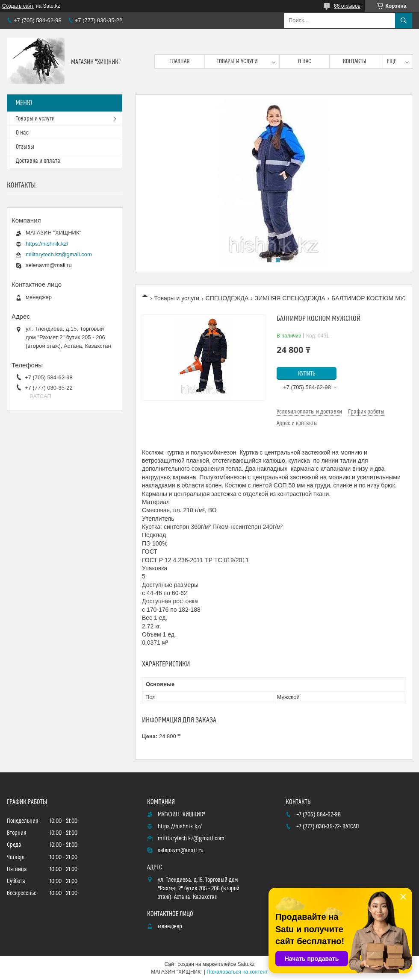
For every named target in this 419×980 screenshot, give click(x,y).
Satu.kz (246, 964)
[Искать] (404, 21)
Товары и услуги (237, 62)
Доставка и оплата (38, 161)
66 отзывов (347, 6)
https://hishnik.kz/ (47, 244)
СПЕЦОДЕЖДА (227, 298)
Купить (307, 374)
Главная (180, 62)
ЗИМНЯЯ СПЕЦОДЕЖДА (290, 298)
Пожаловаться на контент (237, 972)
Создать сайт (18, 6)
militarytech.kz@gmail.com (59, 254)
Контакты (355, 62)
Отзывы (25, 147)
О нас (305, 62)
